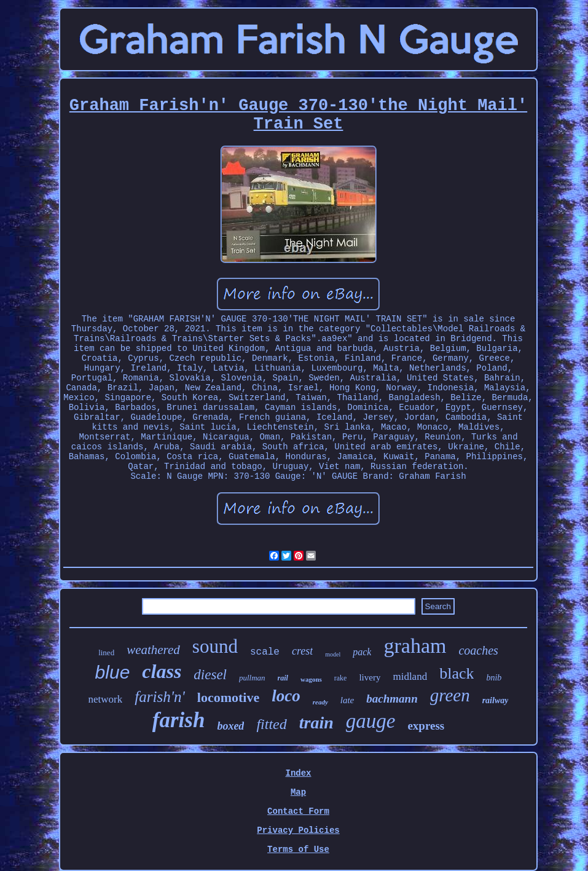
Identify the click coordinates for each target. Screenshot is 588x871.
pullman (252, 678)
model (333, 654)
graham (415, 646)
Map (298, 792)
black (457, 673)
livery (370, 677)
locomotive (228, 697)
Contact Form (298, 811)
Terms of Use (298, 849)
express (426, 726)
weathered (153, 650)
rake (341, 678)
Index (298, 773)
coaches (478, 650)
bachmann (392, 699)
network (106, 699)
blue (113, 672)
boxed (230, 726)
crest (302, 651)
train (316, 723)
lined (106, 652)
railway (496, 700)
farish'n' (160, 697)
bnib (494, 678)
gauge (371, 721)
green (450, 695)
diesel (210, 675)
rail (283, 678)
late (347, 700)
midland (410, 676)
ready (320, 702)
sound (215, 646)
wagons (311, 679)
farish (179, 720)
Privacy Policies (298, 830)
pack (362, 652)
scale (265, 652)
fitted (271, 724)
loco (286, 696)
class (162, 671)
